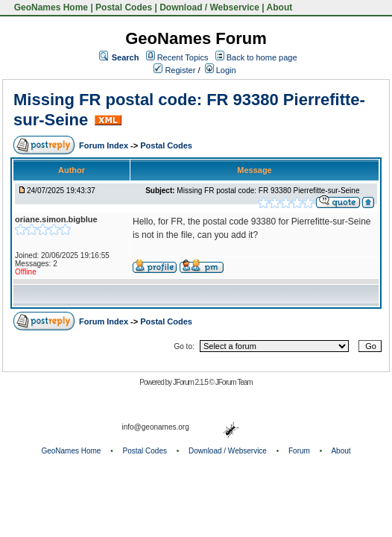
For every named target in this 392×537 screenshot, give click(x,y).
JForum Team (234, 382)
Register (174, 70)
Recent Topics (183, 57)
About (280, 7)
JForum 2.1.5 (191, 382)
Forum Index (105, 145)
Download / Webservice (209, 7)
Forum (299, 451)
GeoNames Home (50, 7)
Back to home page (262, 57)
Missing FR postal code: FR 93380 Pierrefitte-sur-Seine (268, 191)
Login (221, 70)
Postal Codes (124, 7)
